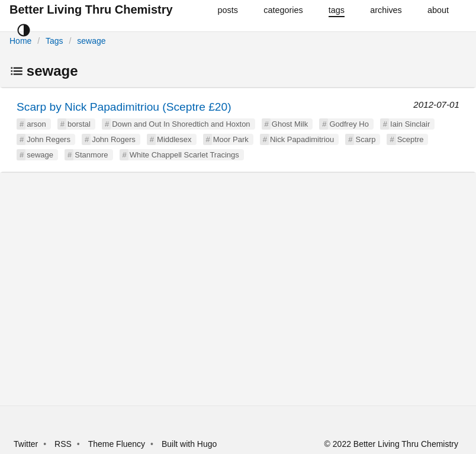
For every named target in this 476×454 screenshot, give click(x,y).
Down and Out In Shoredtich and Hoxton (181, 124)
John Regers (49, 139)
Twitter (26, 444)
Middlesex (174, 139)
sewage (91, 41)
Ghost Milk (290, 124)
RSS (63, 444)
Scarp (365, 139)
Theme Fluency (118, 444)
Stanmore (91, 155)
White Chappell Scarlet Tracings (184, 155)
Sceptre (411, 139)
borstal (79, 124)
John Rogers (114, 139)
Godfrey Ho (349, 124)
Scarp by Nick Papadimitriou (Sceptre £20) (124, 107)
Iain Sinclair (410, 124)
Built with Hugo (189, 444)
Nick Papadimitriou (302, 139)
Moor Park (231, 139)
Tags (54, 41)
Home (20, 41)
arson (36, 124)
